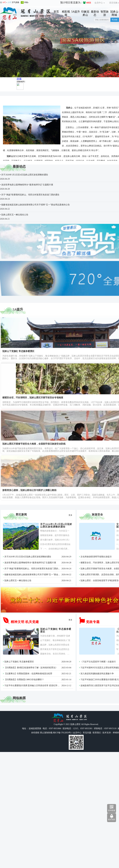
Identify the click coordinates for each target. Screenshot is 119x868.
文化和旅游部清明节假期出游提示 (95, 557)
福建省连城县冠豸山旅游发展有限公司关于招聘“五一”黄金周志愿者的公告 (38, 575)
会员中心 (100, 3)
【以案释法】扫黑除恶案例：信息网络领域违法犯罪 (28, 674)
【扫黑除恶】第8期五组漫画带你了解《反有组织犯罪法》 (30, 668)
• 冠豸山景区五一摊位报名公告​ (14, 215)
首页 (56, 12)
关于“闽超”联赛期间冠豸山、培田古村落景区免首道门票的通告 (33, 569)
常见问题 (87, 733)
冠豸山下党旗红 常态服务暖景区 (18, 662)
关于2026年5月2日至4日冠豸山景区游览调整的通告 (56, 525)
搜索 (115, 20)
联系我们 (97, 733)
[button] (11, 41)
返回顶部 (112, 820)
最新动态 (95, 13)
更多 (71, 515)
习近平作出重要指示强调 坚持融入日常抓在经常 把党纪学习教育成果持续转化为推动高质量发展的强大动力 (53, 686)
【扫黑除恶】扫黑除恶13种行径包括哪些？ (23, 680)
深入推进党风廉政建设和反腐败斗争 (96, 674)
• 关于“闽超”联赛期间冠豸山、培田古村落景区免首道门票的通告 (30, 195)
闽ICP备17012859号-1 (63, 733)
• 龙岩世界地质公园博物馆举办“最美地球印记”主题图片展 (27, 185)
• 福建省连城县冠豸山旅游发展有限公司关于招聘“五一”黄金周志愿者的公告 (35, 205)
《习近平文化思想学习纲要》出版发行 (98, 662)
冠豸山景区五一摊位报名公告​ (17, 581)
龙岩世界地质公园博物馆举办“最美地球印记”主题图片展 (30, 563)
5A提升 (76, 12)
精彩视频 (66, 13)
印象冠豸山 (85, 13)
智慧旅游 (105, 13)
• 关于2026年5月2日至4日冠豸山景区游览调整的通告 (24, 175)
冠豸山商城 (114, 13)
